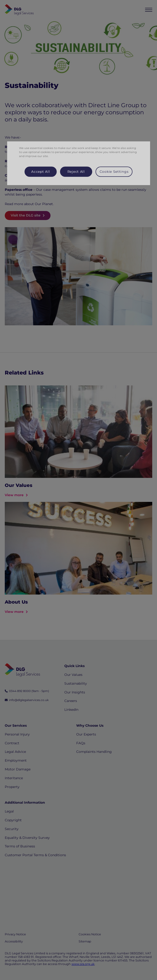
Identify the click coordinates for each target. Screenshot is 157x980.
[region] (79, 163)
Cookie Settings (114, 172)
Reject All (76, 172)
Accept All (41, 172)
